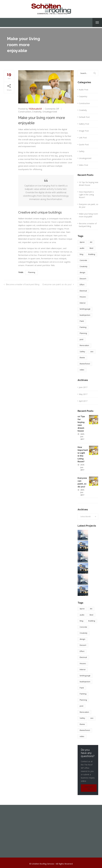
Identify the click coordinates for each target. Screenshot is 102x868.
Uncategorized (50, 112)
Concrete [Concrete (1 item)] (83, 260)
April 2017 (83, 401)
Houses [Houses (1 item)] (83, 297)
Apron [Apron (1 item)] (82, 242)
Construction (25, 112)
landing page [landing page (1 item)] (85, 309)
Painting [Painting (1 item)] (83, 327)
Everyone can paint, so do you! (58, 284)
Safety (82, 151)
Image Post (84, 131)
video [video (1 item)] (82, 370)
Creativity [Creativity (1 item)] (84, 266)
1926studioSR (35, 109)
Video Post (84, 165)
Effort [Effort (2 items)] (82, 285)
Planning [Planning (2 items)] (83, 333)
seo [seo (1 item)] (92, 352)
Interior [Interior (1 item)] (83, 303)
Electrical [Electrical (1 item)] (83, 291)
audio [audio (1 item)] (82, 248)
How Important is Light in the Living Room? (86, 195)
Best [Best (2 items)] (92, 248)
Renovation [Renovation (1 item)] (84, 345)
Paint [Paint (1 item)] (82, 321)
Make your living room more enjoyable (88, 215)
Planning (32, 272)
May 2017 (83, 394)
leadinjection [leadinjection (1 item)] (85, 315)
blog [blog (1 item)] (81, 254)
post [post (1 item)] (82, 339)
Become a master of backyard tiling (22, 284)
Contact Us (89, 788)
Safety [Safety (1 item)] (82, 352)
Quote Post (84, 145)
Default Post (84, 117)
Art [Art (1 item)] (91, 242)
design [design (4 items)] (82, 272)
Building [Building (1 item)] (92, 254)
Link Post (83, 138)
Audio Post (84, 90)
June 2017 (83, 387)
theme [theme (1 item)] (82, 358)
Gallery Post (84, 124)
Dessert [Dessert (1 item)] (83, 279)
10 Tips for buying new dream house (89, 184)
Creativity (37, 112)
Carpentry (83, 96)
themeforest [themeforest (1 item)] (85, 364)
